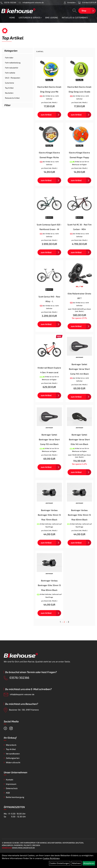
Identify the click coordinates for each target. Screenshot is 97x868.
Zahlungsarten (13, 758)
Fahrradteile (10, 73)
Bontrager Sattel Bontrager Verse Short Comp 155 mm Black (49, 439)
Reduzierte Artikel (12, 98)
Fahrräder (9, 58)
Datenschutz (12, 788)
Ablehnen (76, 863)
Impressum (11, 784)
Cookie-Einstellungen (60, 863)
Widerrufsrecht (13, 762)
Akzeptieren (89, 863)
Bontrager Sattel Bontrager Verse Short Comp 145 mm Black (79, 369)
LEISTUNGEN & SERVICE (30, 17)
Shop (84, 11)
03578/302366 (8, 3)
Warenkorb (11, 745)
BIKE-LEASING (52, 17)
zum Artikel (46, 115)
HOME (12, 17)
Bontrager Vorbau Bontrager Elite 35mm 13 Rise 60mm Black (79, 515)
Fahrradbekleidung (13, 63)
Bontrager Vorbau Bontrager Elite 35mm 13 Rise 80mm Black (49, 585)
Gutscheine (10, 83)
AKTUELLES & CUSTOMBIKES (75, 17)
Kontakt (10, 780)
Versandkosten (13, 754)
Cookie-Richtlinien (51, 858)
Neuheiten (9, 93)
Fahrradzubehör (12, 68)
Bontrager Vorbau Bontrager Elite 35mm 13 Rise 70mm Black (49, 515)
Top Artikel (9, 88)
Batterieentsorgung (15, 797)
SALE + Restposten (13, 78)
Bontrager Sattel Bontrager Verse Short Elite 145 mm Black (79, 439)
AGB (8, 793)
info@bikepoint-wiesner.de (19, 695)
